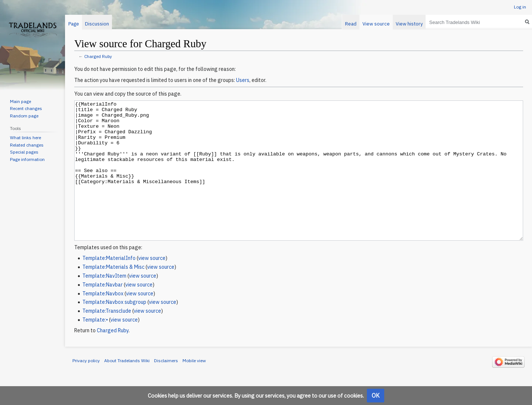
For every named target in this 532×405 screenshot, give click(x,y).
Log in (520, 7)
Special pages (24, 152)
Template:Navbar (103, 312)
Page (74, 24)
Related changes (27, 145)
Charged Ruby (98, 56)
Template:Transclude (107, 339)
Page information (27, 159)
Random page (24, 116)
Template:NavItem (104, 303)
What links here (25, 138)
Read (351, 24)
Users (243, 80)
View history (409, 24)
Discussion (97, 24)
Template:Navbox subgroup (114, 330)
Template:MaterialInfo (109, 286)
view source (152, 286)
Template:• (95, 347)
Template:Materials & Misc (113, 295)
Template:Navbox (103, 321)
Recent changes (26, 108)
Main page (21, 101)
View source (376, 24)
